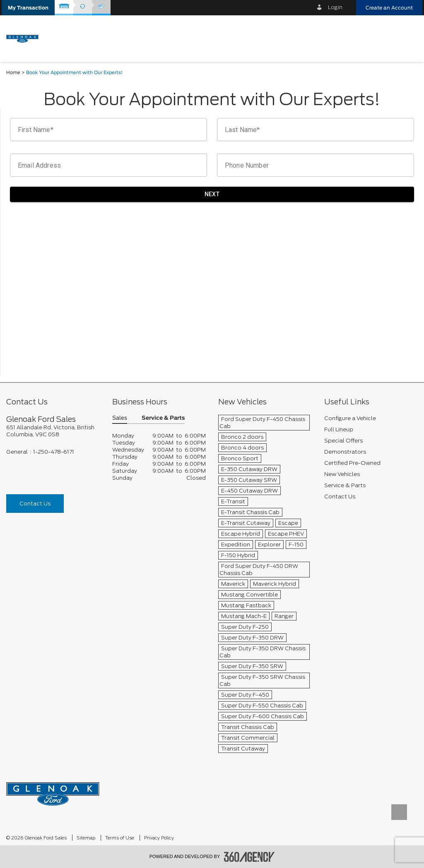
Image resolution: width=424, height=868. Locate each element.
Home (13, 73)
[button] (28, 8)
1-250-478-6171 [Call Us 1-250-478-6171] (54, 452)
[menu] (407, 38)
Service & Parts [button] (163, 418)
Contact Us (35, 504)
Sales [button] (120, 418)
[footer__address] (53, 431)
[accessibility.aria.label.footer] (249, 857)
